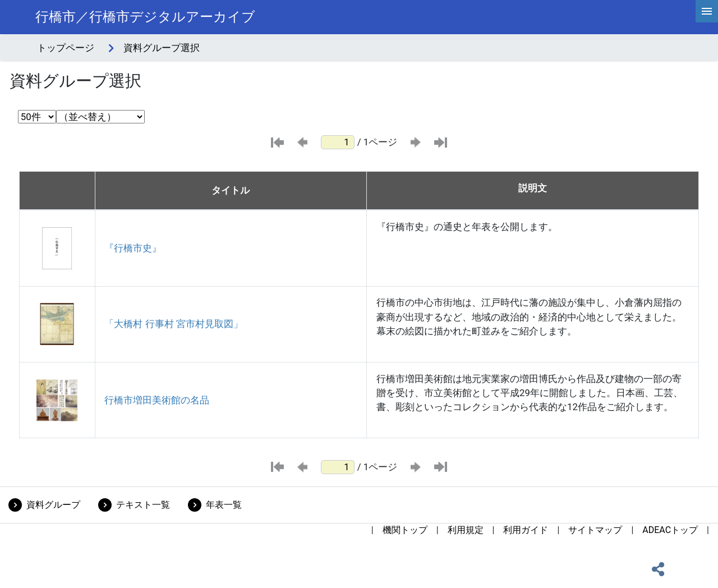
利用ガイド (526, 530)
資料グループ (53, 505)
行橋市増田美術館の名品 (157, 400)
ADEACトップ (670, 530)
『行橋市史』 (133, 248)
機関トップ (405, 530)
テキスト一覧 (143, 505)
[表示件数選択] (37, 117)
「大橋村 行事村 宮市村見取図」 (173, 324)
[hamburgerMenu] (707, 11)
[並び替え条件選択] (100, 117)
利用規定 (466, 530)
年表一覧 (224, 505)
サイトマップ (595, 530)
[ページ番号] (338, 142)
